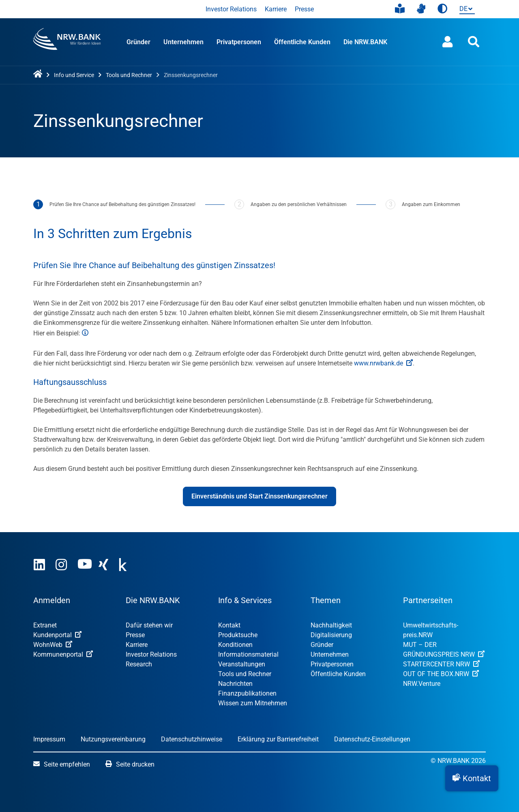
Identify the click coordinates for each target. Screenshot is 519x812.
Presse (304, 9)
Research (139, 664)
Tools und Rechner (245, 674)
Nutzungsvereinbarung (113, 739)
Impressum (49, 739)
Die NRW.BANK (365, 42)
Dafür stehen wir (149, 625)
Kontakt (229, 625)
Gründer (138, 42)
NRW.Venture (422, 684)
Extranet (45, 625)
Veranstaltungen (242, 664)
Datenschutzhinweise (192, 739)
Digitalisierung (331, 635)
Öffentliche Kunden (302, 42)
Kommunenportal (63, 654)
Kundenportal (57, 635)
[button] (472, 778)
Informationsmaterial (248, 654)
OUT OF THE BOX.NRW (441, 674)
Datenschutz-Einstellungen (372, 739)
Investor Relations (231, 9)
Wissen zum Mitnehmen (253, 703)
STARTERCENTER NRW (441, 664)
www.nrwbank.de (383, 363)
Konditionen (235, 645)
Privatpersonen (239, 42)
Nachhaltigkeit (331, 625)
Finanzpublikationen (247, 693)
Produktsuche (238, 635)
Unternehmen (183, 42)
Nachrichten (235, 684)
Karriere (276, 9)
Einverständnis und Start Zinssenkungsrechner (259, 496)
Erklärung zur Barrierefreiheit (278, 739)
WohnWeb (53, 645)
